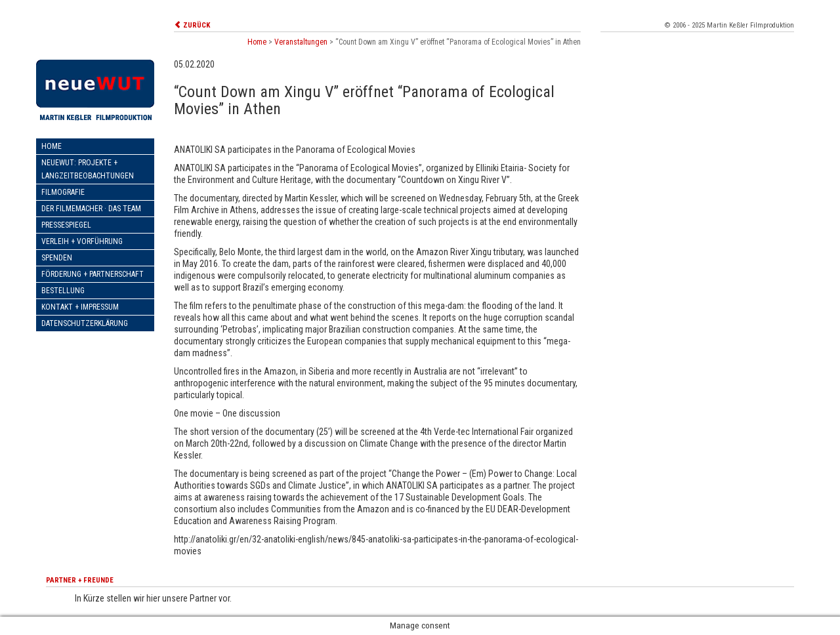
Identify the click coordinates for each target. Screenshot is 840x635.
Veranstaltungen (301, 42)
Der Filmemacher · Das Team (91, 209)
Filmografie (63, 192)
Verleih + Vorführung (82, 241)
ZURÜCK (192, 25)
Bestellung (63, 291)
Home (52, 146)
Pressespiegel (66, 225)
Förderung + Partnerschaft (93, 274)
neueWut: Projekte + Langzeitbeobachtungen (88, 169)
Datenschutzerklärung (85, 323)
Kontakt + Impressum (80, 307)
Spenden (57, 258)
